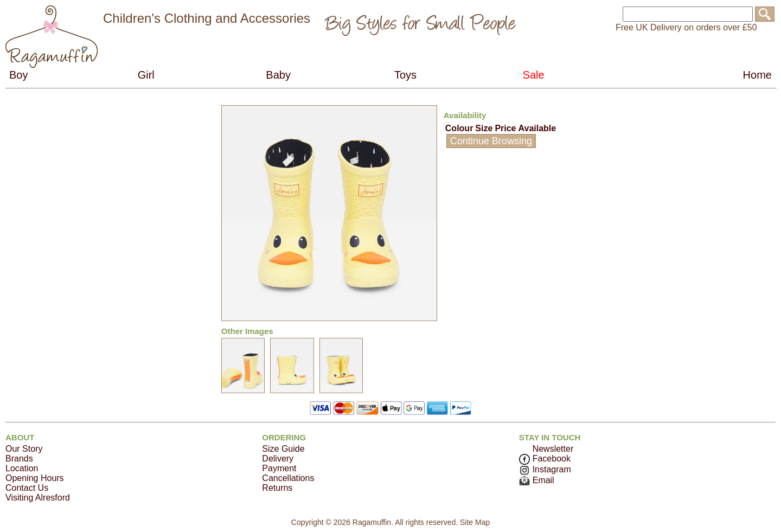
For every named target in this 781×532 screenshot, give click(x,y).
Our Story (24, 449)
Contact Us (27, 488)
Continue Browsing (491, 141)
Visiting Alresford (38, 498)
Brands (19, 459)
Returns (277, 488)
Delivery (278, 459)
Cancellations (288, 478)
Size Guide (283, 449)
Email (537, 480)
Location (22, 468)
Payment (279, 468)
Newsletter (553, 449)
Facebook (545, 459)
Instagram (545, 469)
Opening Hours (35, 478)
